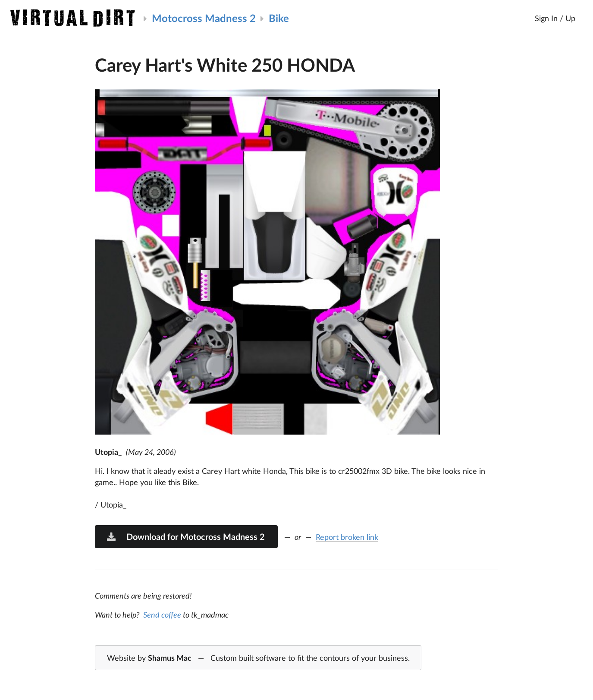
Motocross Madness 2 (204, 18)
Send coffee (162, 615)
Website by (258, 658)
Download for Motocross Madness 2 (185, 536)
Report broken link (347, 537)
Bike (279, 18)
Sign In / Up (555, 18)
